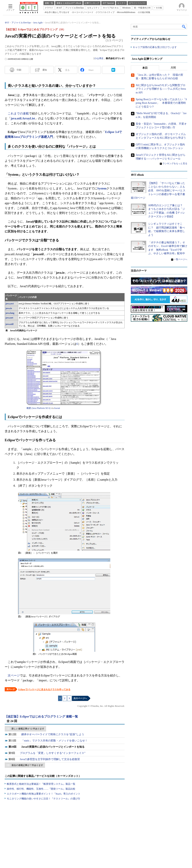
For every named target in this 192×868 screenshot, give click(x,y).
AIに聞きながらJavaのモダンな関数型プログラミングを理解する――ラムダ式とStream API (161, 89)
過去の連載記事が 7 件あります (27, 765)
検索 (184, 27)
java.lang (10, 313)
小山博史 (99, 58)
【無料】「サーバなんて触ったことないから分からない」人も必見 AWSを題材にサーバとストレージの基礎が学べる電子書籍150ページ (158, 190)
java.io (9, 308)
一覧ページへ (181, 259)
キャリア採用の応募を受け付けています (155, 47)
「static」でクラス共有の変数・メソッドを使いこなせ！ (54, 741)
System (102, 188)
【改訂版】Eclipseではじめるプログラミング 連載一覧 (41, 716)
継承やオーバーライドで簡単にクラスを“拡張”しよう (53, 734)
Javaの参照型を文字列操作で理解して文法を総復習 (50, 759)
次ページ (14, 675)
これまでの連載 (18, 113)
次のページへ (80, 698)
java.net (9, 318)
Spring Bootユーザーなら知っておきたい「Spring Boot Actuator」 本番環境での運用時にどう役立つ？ (161, 103)
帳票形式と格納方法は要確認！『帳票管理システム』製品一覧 (41, 784)
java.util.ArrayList (23, 118)
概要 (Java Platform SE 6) (38, 408)
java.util (9, 324)
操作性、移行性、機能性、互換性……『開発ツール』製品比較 (41, 789)
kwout (57, 408)
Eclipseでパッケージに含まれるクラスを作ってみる (44, 689)
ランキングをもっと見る (175, 163)
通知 (45, 70)
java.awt (10, 304)
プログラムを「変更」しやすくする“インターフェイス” (53, 753)
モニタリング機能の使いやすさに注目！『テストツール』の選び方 (43, 799)
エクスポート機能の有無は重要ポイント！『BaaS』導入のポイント (44, 794)
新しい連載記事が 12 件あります (28, 729)
